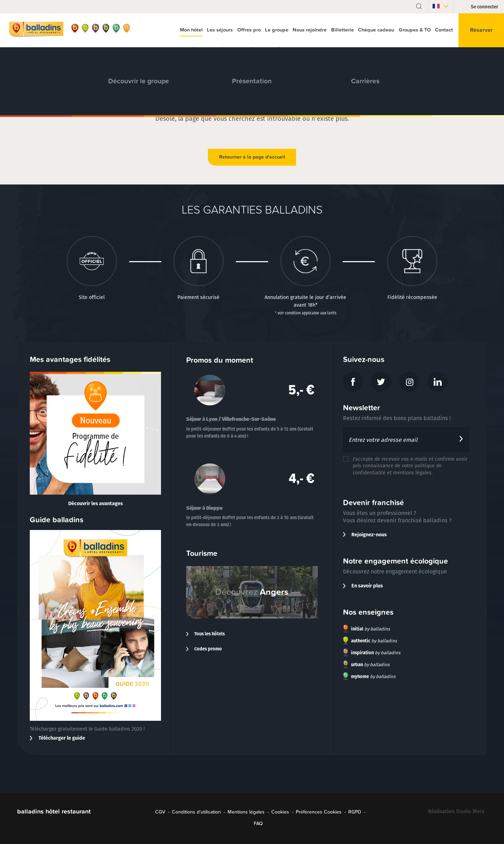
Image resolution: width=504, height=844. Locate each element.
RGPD (355, 812)
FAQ (258, 824)
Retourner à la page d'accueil (252, 157)
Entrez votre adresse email (383, 440)
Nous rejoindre (310, 30)
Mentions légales (246, 812)
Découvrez (252, 592)
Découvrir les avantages (96, 503)
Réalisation (457, 813)
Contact (444, 30)
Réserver (481, 30)
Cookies (280, 812)
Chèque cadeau (376, 30)
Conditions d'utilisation (196, 812)
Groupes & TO (415, 30)
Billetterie (342, 30)
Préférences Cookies (319, 812)
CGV (160, 812)
